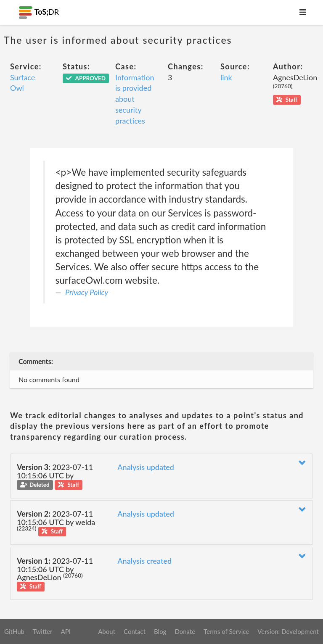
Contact (135, 631)
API (65, 631)
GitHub (14, 631)
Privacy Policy (87, 292)
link (226, 77)
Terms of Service (226, 631)
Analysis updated (146, 467)
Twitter (43, 631)
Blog (160, 631)
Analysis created (144, 561)
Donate (185, 631)
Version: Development (288, 631)
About (107, 631)
